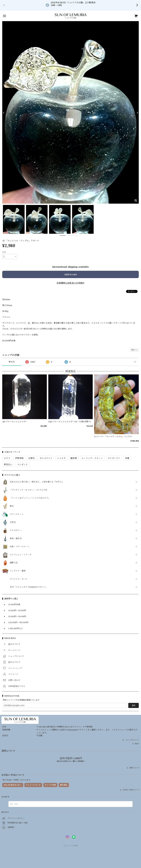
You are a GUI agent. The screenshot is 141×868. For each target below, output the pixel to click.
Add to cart (70, 274)
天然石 (13, 522)
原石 (12, 506)
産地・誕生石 (16, 539)
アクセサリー (16, 530)
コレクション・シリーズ (21, 555)
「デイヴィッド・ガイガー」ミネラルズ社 (28, 490)
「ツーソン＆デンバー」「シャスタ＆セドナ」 (30, 498)
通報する (134, 350)
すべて (12, 362)
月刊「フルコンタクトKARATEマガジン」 (28, 587)
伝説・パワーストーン (20, 547)
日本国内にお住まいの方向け (71, 283)
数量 (4, 252)
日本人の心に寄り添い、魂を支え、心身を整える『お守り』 (37, 482)
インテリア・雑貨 (18, 571)
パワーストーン (17, 514)
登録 (134, 705)
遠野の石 (14, 563)
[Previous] (4, 113)
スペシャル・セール (19, 579)
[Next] (137, 113)
